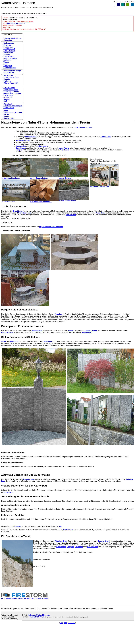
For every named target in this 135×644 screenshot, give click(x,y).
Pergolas (58, 314)
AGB (61, 623)
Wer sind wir (8, 75)
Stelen (27, 140)
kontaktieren (71, 215)
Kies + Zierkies (9, 51)
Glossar (7, 99)
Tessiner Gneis (61, 541)
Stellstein (7, 60)
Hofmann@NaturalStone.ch (39, 615)
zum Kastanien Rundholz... (44, 201)
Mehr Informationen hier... (104, 186)
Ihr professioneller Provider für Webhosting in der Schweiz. (25, 598)
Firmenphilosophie (11, 77)
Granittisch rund (25, 213)
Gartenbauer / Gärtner (12, 93)
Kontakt (7, 79)
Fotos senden (9, 108)
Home (6, 111)
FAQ (5, 101)
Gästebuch (8, 104)
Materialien (8, 40)
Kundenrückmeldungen (13, 106)
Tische (6, 62)
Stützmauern (43, 146)
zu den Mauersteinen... (74, 200)
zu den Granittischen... (16, 177)
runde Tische (64, 148)
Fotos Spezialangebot (16, 24)
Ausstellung (101, 213)
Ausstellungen (9, 88)
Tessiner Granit (104, 541)
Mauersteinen (93, 547)
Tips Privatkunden (11, 90)
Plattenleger (8, 95)
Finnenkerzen (9, 73)
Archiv (6, 116)
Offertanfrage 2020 (11, 83)
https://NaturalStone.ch (83, 127)
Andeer (71, 331)
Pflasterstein (9, 56)
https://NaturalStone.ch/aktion (51, 227)
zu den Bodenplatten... (44, 177)
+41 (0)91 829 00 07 (36, 617)
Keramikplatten (10, 68)
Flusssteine (8, 47)
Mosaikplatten (31, 137)
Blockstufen (87, 333)
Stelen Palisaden (10, 58)
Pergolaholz (64, 150)
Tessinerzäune (29, 479)
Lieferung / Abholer (11, 92)
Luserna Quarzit (90, 331)
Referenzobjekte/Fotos (13, 38)
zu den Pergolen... (16, 201)
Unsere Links (9, 118)
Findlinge (7, 45)
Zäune (6, 64)
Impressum (72, 623)
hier (60, 526)
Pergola (7, 54)
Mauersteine (8, 53)
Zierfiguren (8, 66)
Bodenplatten (9, 43)
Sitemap (18, 526)
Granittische (21, 148)
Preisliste (7, 81)
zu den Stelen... (73, 177)
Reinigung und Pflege (12, 71)
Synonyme (8, 97)
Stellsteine (14, 342)
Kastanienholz (9, 49)
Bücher (6, 114)
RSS (65, 623)
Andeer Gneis (106, 137)
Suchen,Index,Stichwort (13, 113)
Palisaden (20, 140)
